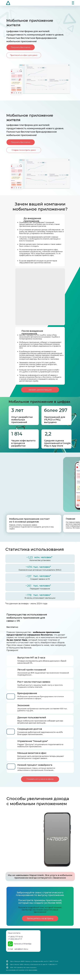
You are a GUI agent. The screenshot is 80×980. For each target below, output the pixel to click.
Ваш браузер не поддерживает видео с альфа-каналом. (32, 277)
